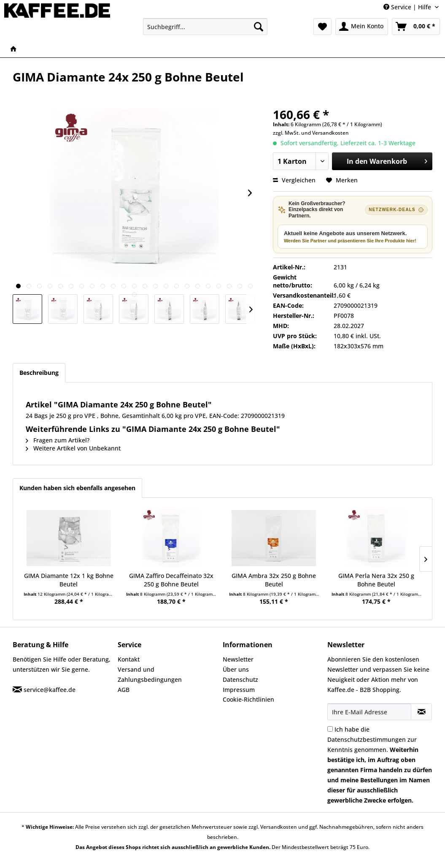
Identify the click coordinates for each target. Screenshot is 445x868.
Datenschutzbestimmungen (367, 739)
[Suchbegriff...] (205, 27)
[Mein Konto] (362, 27)
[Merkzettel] (322, 27)
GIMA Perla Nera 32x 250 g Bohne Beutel (376, 580)
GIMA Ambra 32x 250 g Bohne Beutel (274, 580)
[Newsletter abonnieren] (421, 712)
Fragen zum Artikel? (58, 440)
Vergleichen (294, 180)
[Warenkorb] (416, 27)
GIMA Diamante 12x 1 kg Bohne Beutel (69, 580)
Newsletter (238, 659)
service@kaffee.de (50, 690)
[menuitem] (205, 27)
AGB (124, 690)
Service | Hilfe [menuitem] (408, 7)
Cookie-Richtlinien (248, 699)
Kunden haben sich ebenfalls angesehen (77, 488)
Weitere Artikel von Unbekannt (73, 448)
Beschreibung (39, 373)
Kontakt (129, 659)
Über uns (236, 669)
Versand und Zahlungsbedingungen (150, 674)
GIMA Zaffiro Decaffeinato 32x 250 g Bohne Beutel (171, 580)
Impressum (239, 690)
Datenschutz (240, 679)
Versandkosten (330, 133)
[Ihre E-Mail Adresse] (369, 712)
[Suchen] (259, 27)
